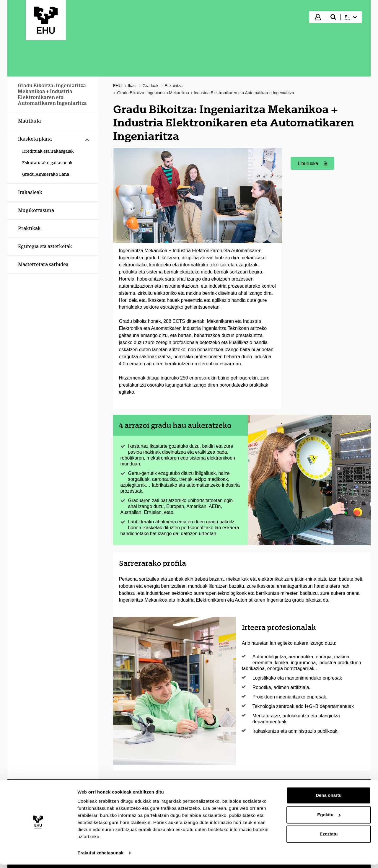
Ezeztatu (329, 837)
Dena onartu (329, 799)
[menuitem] (351, 17)
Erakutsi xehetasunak (100, 856)
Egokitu (329, 818)
